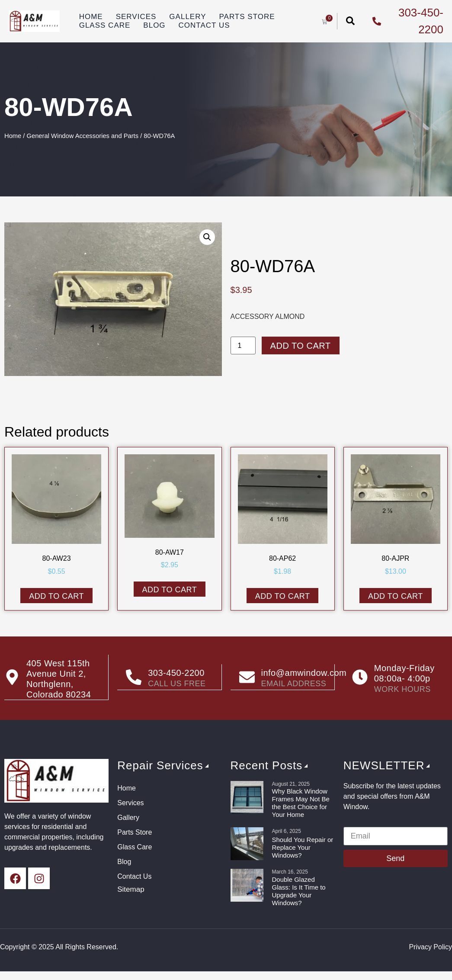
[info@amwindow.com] (247, 677)
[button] (207, 237)
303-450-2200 (176, 673)
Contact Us (204, 25)
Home (91, 17)
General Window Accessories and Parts (83, 136)
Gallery (188, 17)
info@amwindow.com (304, 673)
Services (136, 17)
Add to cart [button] (56, 596)
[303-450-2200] (134, 677)
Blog (154, 25)
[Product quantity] (243, 345)
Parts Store (247, 17)
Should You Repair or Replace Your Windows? (303, 847)
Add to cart (301, 346)
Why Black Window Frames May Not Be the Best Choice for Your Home (301, 802)
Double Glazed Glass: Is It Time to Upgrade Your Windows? (299, 891)
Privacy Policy (430, 946)
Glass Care (105, 25)
